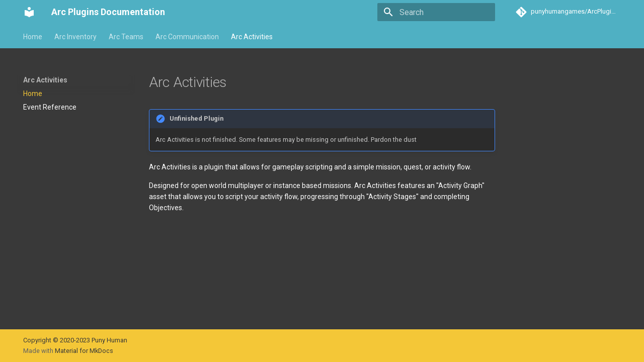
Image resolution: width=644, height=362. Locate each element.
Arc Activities (252, 37)
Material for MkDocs (84, 351)
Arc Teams (126, 37)
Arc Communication (187, 37)
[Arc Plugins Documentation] (29, 12)
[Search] (436, 12)
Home (33, 37)
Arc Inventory (75, 37)
